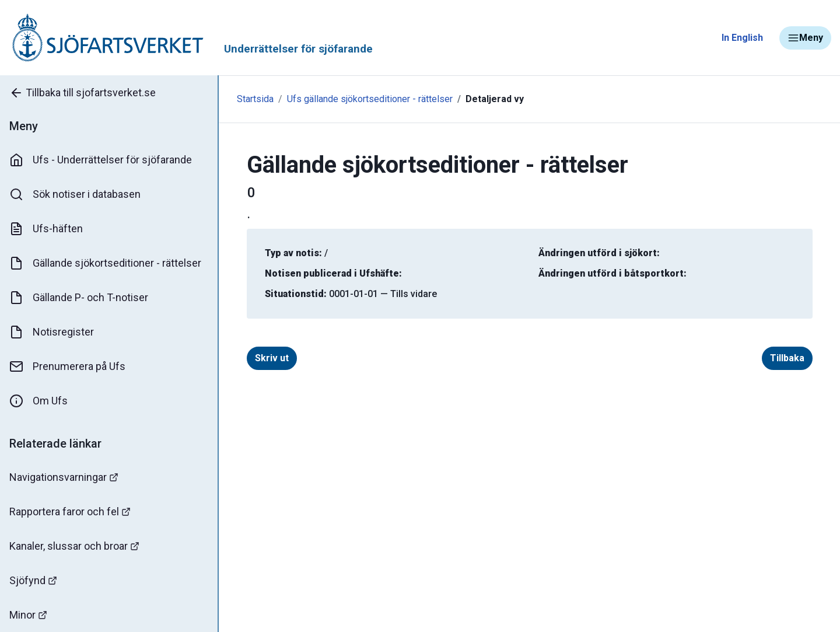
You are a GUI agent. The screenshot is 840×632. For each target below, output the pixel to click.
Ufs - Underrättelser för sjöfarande (101, 160)
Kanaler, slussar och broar (74, 546)
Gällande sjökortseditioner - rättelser (105, 263)
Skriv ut (272, 358)
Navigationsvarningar (64, 477)
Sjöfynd (33, 580)
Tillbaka (787, 358)
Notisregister (52, 332)
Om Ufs (38, 401)
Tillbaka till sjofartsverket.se (83, 93)
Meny (805, 38)
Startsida (255, 99)
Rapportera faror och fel (70, 511)
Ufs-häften (46, 229)
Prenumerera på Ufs (67, 366)
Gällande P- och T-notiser (79, 298)
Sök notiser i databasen (75, 194)
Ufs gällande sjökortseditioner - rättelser (370, 99)
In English (742, 38)
